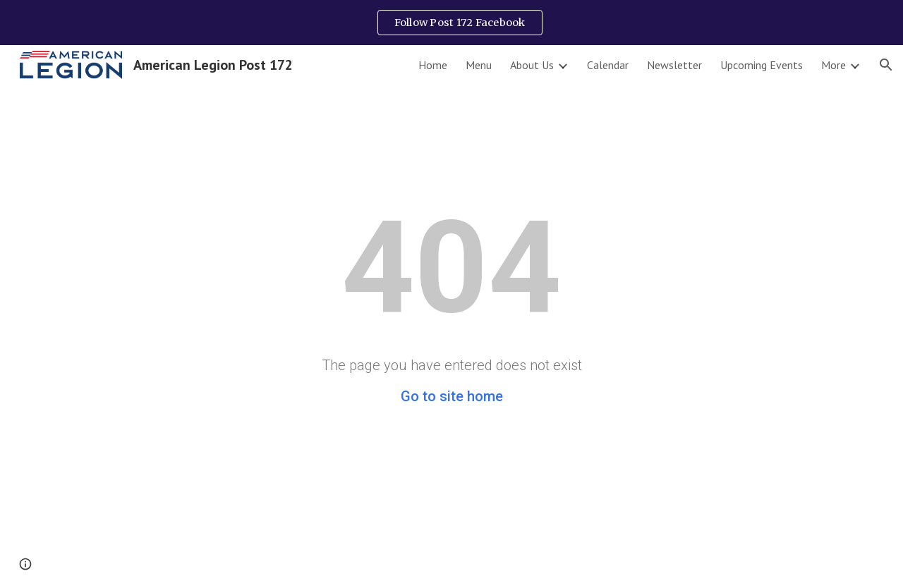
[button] (886, 65)
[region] (451, 23)
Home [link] (433, 65)
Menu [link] (479, 65)
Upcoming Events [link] (762, 65)
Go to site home (452, 396)
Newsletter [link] (674, 65)
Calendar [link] (608, 65)
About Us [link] (532, 65)
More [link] (834, 65)
